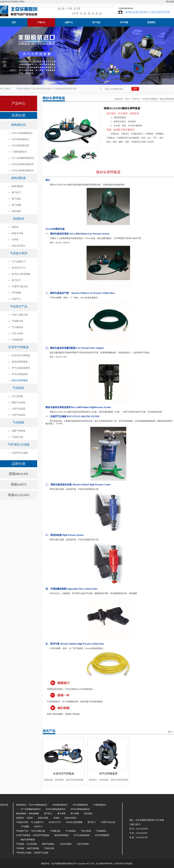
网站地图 (170, 2)
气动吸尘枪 (17, 321)
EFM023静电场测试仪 (23, 170)
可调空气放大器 (20, 286)
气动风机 (19, 388)
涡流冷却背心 (19, 246)
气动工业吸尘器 (20, 315)
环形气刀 (16, 299)
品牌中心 (69, 22)
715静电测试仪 (19, 152)
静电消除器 (19, 178)
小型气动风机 (19, 409)
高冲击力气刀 (19, 268)
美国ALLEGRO (19, 495)
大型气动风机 (19, 415)
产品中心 (41, 22)
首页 (14, 22)
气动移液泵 (17, 340)
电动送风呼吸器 (20, 362)
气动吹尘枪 (17, 437)
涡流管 (15, 227)
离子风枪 (16, 199)
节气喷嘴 (16, 293)
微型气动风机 (19, 402)
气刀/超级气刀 (19, 262)
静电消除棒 (17, 186)
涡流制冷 (19, 219)
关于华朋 (124, 22)
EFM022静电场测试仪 (23, 164)
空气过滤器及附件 (21, 368)
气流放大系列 (19, 253)
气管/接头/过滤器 (18, 444)
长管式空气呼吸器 (21, 355)
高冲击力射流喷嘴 (21, 274)
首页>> (128, 99)
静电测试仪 (19, 125)
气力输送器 (17, 327)
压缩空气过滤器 (20, 453)
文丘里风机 (17, 396)
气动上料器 (17, 333)
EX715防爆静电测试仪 (23, 158)
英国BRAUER (18, 474)
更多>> (171, 732)
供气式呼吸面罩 (20, 374)
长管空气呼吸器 (19, 347)
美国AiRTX (19, 484)
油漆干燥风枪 (19, 431)
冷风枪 (15, 239)
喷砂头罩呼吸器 (20, 380)
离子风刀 (16, 192)
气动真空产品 (19, 306)
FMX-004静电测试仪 (22, 133)
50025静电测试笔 (20, 146)
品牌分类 (19, 464)
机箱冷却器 (17, 233)
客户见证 (96, 22)
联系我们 (152, 22)
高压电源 (16, 211)
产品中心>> (137, 99)
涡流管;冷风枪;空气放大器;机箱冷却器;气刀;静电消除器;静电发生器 (46, 89)
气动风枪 (19, 422)
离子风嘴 (16, 205)
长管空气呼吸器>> (151, 99)
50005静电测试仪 (20, 139)
